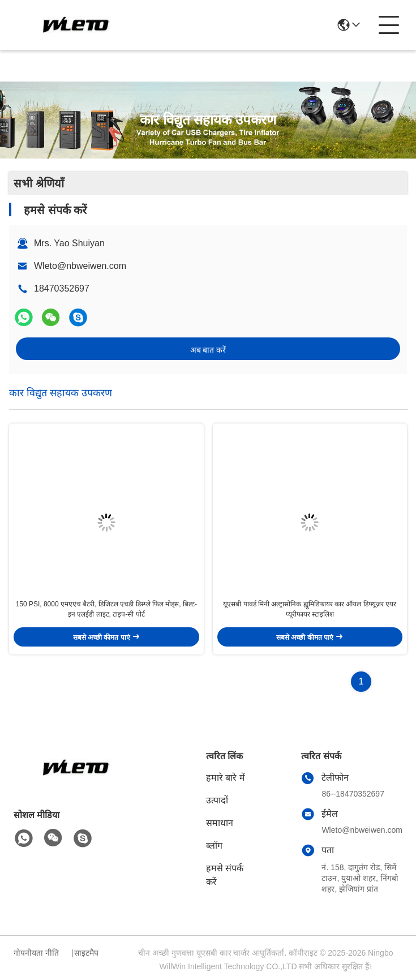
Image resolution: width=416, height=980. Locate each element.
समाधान (220, 823)
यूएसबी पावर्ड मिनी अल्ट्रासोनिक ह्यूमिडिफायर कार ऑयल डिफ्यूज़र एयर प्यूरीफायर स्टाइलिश (310, 609)
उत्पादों (217, 800)
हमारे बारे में (226, 778)
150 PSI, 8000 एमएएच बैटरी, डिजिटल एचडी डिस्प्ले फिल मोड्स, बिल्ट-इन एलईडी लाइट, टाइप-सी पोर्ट (106, 609)
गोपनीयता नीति (36, 953)
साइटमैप (86, 953)
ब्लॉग (214, 846)
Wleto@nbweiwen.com (80, 266)
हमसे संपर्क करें (225, 875)
